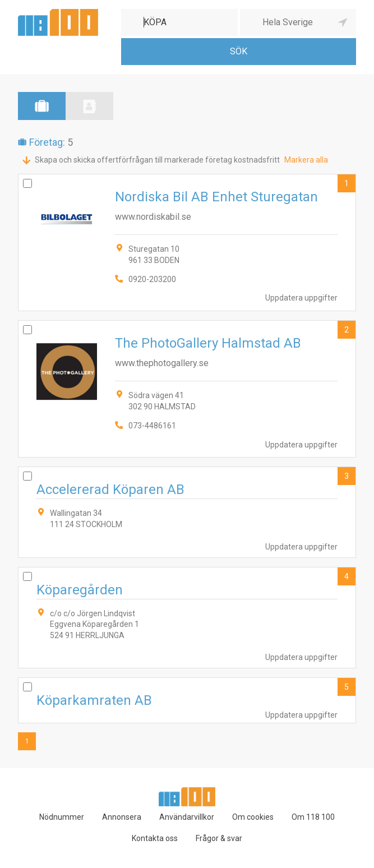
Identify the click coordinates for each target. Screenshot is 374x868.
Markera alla (306, 160)
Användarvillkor (187, 817)
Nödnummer (62, 817)
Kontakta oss (155, 838)
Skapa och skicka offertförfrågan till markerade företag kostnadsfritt (157, 160)
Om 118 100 (313, 817)
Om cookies (253, 817)
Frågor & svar (219, 838)
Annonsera (122, 817)
